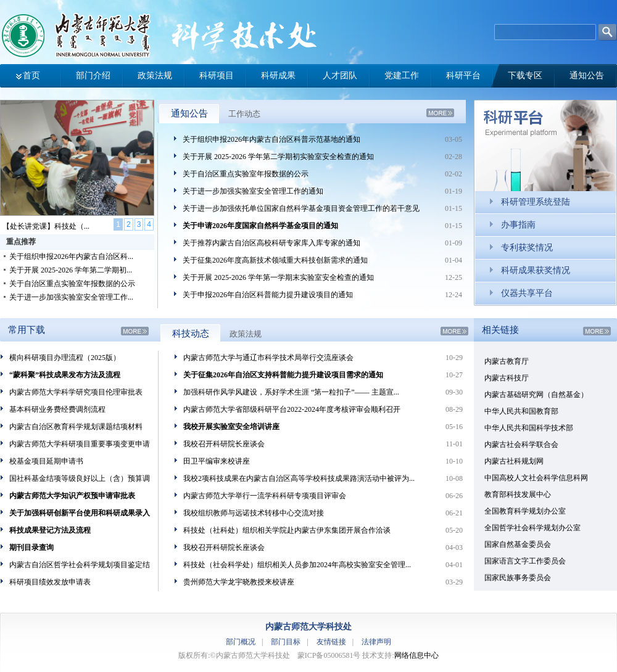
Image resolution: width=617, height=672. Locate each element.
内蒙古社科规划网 (514, 461)
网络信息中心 (416, 655)
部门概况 (241, 642)
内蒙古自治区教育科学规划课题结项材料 (76, 427)
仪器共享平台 (527, 293)
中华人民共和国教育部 (521, 411)
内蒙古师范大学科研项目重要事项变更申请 (80, 444)
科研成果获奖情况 (536, 270)
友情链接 (331, 642)
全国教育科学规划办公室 (525, 511)
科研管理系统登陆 (536, 202)
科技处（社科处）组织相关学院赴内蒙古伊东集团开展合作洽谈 (287, 530)
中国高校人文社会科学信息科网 (536, 478)
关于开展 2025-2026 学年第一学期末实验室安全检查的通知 (278, 277)
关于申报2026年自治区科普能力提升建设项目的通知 (268, 295)
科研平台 (463, 76)
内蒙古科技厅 (507, 378)
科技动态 (191, 334)
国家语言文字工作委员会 (525, 561)
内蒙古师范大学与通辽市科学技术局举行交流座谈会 (268, 358)
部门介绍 (93, 76)
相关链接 (500, 330)
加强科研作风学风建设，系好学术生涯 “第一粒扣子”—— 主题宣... (291, 392)
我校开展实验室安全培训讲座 (231, 427)
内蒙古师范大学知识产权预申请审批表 (72, 496)
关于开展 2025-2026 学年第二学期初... (71, 270)
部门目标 (286, 642)
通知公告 (587, 76)
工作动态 (244, 114)
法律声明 (376, 642)
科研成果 (278, 76)
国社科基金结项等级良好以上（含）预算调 (80, 478)
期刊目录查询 (31, 547)
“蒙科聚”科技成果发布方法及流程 (65, 375)
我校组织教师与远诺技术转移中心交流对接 (254, 513)
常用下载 (27, 330)
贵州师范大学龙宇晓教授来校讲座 (239, 582)
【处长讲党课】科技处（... (46, 226)
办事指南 (518, 225)
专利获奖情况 (527, 248)
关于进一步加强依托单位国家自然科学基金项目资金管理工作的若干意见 (301, 208)
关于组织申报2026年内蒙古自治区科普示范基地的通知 (271, 139)
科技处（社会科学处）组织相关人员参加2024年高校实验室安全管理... (297, 565)
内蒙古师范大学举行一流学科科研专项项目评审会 (265, 496)
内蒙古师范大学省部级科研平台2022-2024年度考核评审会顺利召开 (292, 409)
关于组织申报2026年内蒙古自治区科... (71, 256)
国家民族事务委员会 (518, 578)
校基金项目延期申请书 (46, 461)
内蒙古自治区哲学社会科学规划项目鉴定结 (80, 565)
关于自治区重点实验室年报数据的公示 (72, 284)
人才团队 (340, 76)
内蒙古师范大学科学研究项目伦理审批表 (76, 392)
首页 (31, 76)
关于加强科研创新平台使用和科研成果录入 (80, 513)
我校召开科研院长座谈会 (224, 444)
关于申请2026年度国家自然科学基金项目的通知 (260, 226)
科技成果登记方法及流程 (50, 530)
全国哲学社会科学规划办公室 (532, 528)
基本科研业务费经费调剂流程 (57, 409)
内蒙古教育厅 (507, 361)
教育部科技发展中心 (518, 494)
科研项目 (217, 76)
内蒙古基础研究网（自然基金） (536, 395)
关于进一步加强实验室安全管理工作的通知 (253, 191)
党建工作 (402, 76)
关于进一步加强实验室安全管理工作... (71, 297)
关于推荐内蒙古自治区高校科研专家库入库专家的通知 (271, 243)
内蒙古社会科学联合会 (521, 445)
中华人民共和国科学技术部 (529, 428)
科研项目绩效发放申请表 (50, 582)
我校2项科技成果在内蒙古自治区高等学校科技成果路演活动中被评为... (299, 478)
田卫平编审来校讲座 (217, 461)
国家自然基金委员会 (518, 544)
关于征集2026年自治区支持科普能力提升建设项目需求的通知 (283, 375)
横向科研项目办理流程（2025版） (65, 358)
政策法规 (155, 76)
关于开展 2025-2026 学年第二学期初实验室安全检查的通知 (278, 157)
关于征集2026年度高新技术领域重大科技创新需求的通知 (275, 260)
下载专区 (525, 76)
